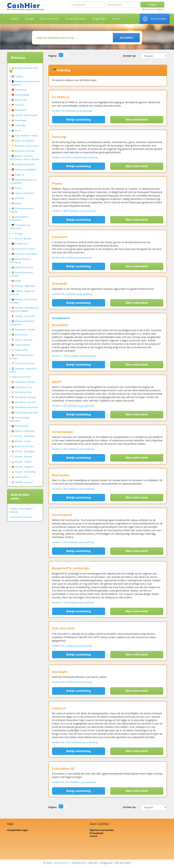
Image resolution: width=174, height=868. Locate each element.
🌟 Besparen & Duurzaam (25, 146)
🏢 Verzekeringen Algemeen (20, 419)
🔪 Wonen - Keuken (22, 456)
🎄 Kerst (16, 130)
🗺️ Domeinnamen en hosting (22, 210)
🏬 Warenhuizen (20, 426)
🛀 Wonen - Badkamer (23, 436)
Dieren (116, 19)
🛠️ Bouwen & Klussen (23, 164)
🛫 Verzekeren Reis (22, 392)
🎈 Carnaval (18, 105)
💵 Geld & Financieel (22, 267)
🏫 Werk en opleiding (23, 431)
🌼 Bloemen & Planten (23, 151)
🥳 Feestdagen (19, 120)
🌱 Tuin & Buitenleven (23, 363)
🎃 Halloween (19, 110)
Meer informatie (137, 120)
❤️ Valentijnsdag (20, 95)
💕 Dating (17, 188)
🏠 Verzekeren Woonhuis (25, 407)
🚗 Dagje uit (18, 175)
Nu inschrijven (159, 19)
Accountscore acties (22, 517)
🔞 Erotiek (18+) (20, 244)
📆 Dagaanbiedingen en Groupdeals (23, 181)
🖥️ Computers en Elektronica (20, 227)
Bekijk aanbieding (79, 120)
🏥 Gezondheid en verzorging (20, 261)
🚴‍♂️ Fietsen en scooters (23, 249)
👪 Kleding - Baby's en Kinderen (22, 293)
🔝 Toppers (17, 76)
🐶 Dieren (17, 203)
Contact (94, 836)
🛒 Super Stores (20, 350)
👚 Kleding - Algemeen (23, 286)
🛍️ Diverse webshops (23, 193)
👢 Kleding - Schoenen (23, 316)
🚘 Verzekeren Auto (22, 387)
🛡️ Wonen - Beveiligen (23, 451)
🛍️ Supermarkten (21, 345)
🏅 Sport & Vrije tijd (22, 340)
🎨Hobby (16, 281)
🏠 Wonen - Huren (21, 441)
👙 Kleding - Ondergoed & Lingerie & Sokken (24, 309)
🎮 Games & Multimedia (24, 254)
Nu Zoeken (126, 38)
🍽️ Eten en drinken (21, 239)
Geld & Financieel (49, 19)
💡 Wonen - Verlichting (23, 472)
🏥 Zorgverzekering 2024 (25, 412)
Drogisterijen (99, 19)
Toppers (15, 19)
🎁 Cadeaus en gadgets (24, 169)
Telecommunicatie (21, 377)
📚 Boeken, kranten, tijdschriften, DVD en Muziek (24, 158)
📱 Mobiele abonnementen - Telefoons (25, 83)
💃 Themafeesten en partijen (21, 357)
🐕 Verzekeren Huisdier (24, 397)
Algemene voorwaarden (102, 830)
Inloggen (152, 5)
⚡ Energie (17, 233)
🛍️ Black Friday (19, 100)
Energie (30, 19)
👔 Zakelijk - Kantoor (22, 482)
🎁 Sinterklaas (19, 90)
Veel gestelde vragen (18, 830)
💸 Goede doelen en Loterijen (21, 274)
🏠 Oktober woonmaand (24, 115)
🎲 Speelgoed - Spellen (23, 329)
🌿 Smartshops (19, 335)
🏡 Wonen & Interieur (23, 446)
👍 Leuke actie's (20, 477)
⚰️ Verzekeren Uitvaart (24, 402)
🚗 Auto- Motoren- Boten (25, 136)
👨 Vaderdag (18, 125)
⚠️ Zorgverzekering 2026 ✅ (23, 70)
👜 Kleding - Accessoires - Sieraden (24, 301)
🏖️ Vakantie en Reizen (23, 382)
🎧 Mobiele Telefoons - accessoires (22, 323)
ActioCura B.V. (62, 863)
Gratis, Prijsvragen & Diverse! (21, 510)
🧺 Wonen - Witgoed (22, 467)
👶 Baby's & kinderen (23, 141)
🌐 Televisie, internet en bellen (23, 370)
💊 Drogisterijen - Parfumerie (20, 218)
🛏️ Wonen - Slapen (21, 462)
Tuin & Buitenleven (76, 19)
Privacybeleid (96, 833)
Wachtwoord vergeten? (153, 9)
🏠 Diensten (18, 198)
